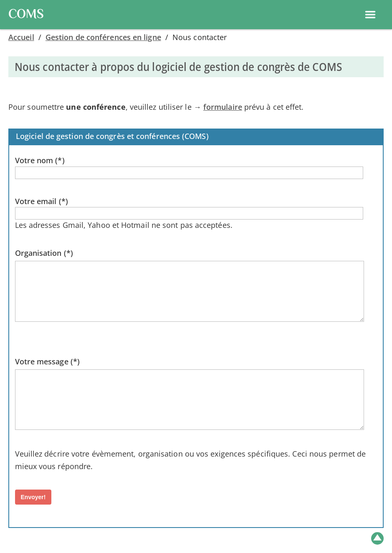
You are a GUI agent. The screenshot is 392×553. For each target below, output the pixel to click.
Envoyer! (33, 497)
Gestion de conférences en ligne (103, 37)
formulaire (223, 107)
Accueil (21, 37)
